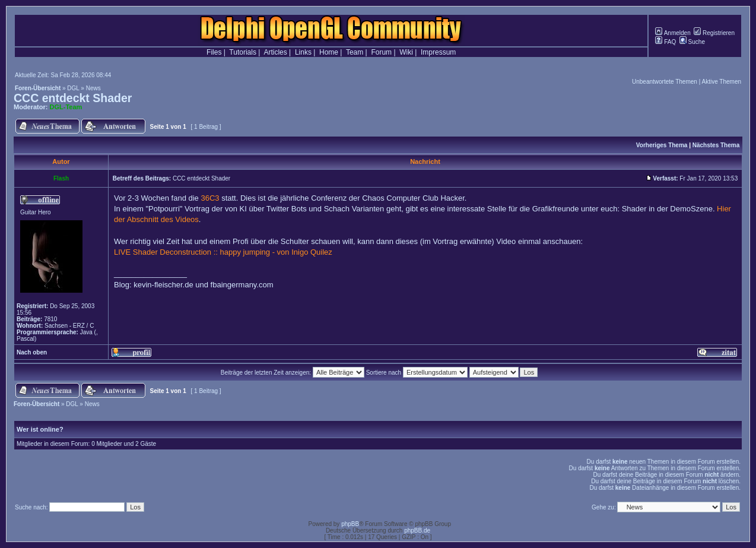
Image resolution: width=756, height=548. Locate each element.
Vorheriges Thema (662, 145)
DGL (73, 88)
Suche (692, 42)
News (93, 88)
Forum (381, 52)
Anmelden (673, 33)
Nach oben (32, 352)
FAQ (666, 42)
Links (303, 52)
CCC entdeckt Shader (73, 98)
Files (214, 52)
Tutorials (243, 52)
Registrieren (714, 33)
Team (355, 52)
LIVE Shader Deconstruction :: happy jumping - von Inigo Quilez (223, 252)
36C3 (210, 198)
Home (329, 52)
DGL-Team (66, 107)
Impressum (438, 52)
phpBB (350, 524)
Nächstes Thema (716, 145)
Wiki (406, 52)
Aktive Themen (721, 82)
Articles (275, 52)
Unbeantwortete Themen (665, 82)
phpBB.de (417, 530)
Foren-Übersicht (38, 88)
